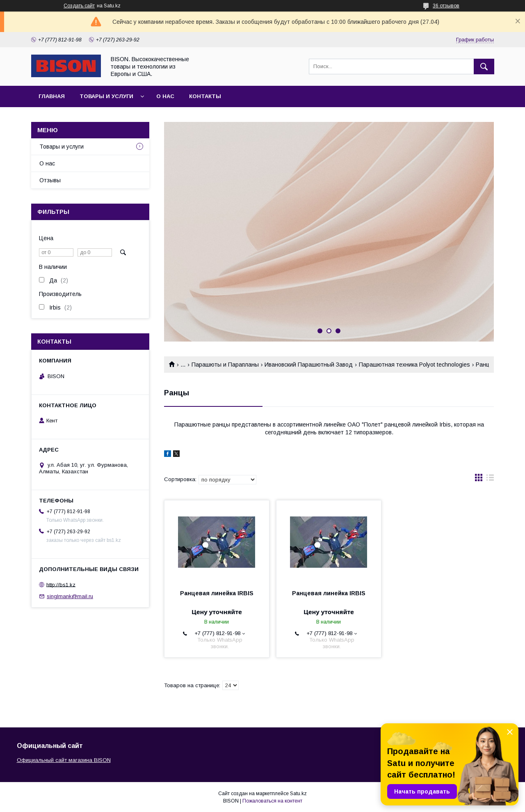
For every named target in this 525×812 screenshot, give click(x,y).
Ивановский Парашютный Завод (309, 365)
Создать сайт (79, 6)
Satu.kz (298, 794)
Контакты (205, 96)
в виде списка (490, 479)
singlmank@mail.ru (70, 596)
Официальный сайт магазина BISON (64, 760)
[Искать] (484, 67)
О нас (165, 96)
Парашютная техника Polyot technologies (414, 365)
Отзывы (50, 180)
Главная (52, 96)
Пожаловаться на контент (272, 801)
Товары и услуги (106, 96)
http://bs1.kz (61, 584)
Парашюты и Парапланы (225, 365)
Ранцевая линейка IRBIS (217, 593)
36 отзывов (446, 6)
